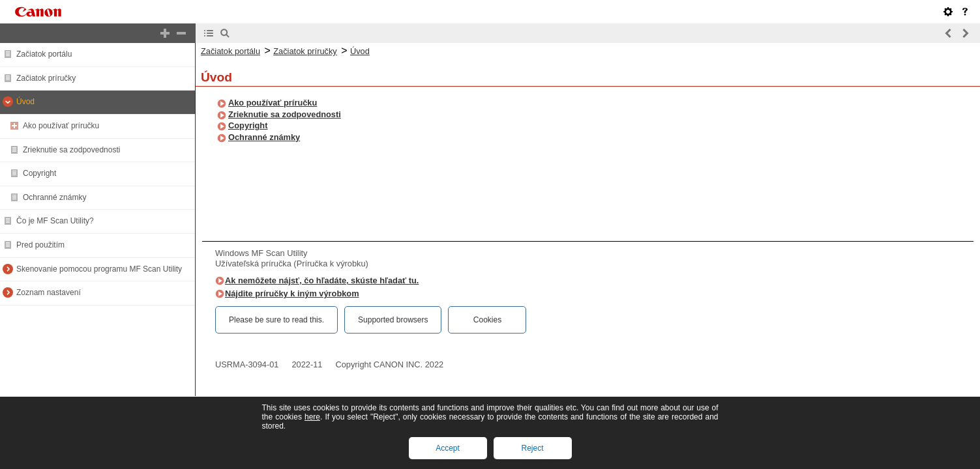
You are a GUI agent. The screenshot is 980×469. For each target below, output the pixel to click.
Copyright (39, 173)
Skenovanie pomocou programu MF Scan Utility (99, 269)
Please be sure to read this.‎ (276, 320)
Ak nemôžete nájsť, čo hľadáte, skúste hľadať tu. (322, 280)
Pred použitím (40, 245)
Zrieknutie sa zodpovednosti (71, 150)
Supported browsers (393, 320)
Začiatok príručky (46, 78)
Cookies (487, 320)
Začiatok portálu (44, 54)
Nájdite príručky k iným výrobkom (292, 293)
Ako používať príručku (61, 126)
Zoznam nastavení (49, 292)
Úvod (25, 102)
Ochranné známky (54, 197)
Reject (532, 448)
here (312, 417)
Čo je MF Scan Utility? (55, 221)
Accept (448, 448)
